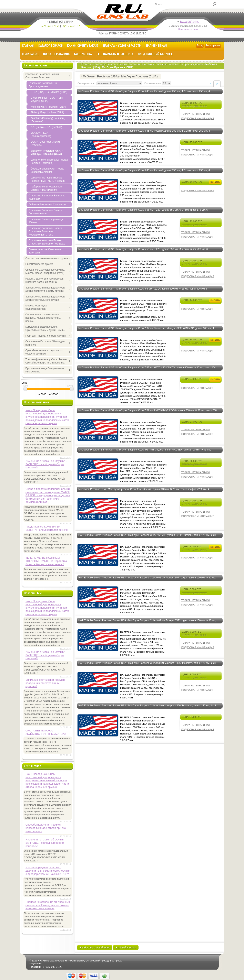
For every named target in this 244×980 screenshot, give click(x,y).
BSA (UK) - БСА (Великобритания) (41, 134)
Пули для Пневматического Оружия (46, 336)
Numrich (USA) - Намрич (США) (48, 107)
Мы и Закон (30, 54)
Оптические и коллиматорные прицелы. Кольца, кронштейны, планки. (43, 318)
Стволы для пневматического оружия (47, 258)
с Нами (60, 22)
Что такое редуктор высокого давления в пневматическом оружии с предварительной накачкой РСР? (48, 871)
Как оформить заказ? (83, 45)
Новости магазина (56, 54)
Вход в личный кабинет (155, 54)
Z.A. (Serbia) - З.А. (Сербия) (46, 127)
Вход (200, 45)
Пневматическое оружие (39, 264)
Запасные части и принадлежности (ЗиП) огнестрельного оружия (45, 298)
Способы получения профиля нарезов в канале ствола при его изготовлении (46, 828)
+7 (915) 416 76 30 (50, 26)
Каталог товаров (50, 45)
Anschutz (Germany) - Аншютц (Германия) (48, 120)
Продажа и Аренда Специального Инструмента (45, 370)
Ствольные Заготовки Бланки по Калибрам (47, 197)
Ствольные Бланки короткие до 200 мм (46, 221)
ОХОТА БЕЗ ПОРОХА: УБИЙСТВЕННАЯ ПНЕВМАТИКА (46, 732)
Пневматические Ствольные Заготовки (45, 251)
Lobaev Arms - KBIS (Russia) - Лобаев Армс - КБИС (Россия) (48, 179)
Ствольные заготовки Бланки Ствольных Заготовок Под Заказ (47, 242)
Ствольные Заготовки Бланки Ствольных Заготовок (123, 64)
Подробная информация (198, 118)
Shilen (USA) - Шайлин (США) (47, 112)
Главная (28, 45)
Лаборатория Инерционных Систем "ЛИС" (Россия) (46, 188)
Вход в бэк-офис (126, 948)
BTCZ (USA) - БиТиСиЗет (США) (49, 92)
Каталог (36, 65)
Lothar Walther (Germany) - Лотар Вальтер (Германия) (49, 161)
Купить (215, 182)
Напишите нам (157, 45)
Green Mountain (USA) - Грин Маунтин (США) (47, 99)
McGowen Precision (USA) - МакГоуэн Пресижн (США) (47, 152)
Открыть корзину (188, 29)
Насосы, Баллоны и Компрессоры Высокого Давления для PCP (45, 280)
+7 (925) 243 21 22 (70, 26)
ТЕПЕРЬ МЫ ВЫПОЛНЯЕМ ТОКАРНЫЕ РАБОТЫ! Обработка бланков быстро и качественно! (46, 561)
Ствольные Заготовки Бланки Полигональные (45, 212)
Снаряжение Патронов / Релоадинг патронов (45, 343)
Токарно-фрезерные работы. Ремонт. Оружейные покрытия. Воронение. (47, 361)
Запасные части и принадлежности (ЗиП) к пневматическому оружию (45, 289)
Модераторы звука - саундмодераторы (37, 307)
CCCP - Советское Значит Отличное (45, 143)
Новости (37, 402)
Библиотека (83, 54)
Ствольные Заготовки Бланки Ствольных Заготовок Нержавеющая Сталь (45, 231)
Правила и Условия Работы (122, 45)
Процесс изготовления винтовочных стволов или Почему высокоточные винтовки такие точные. (48, 905)
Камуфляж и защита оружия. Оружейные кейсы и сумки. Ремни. (45, 328)
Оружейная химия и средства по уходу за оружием (44, 352)
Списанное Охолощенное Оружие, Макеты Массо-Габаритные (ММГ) (45, 271)
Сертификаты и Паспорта (115, 54)
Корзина (188, 22)
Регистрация (213, 45)
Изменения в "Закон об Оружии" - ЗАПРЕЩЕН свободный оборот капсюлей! (46, 464)
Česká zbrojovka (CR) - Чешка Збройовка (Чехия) (47, 170)
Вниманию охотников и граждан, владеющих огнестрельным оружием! (45, 683)
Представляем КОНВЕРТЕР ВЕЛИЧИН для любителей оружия (47, 528)
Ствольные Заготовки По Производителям (179, 64)
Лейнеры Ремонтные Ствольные (47, 205)
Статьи (33, 766)
